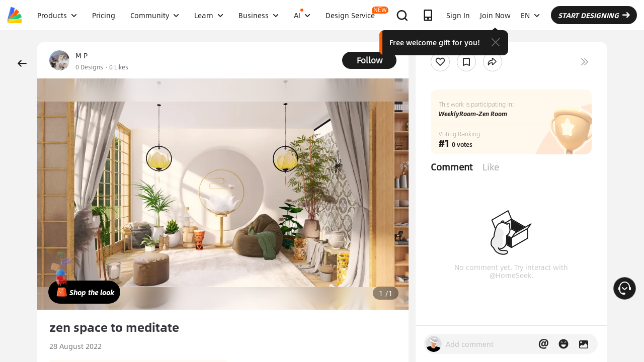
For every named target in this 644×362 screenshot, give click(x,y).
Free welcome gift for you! (435, 42)
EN (530, 15)
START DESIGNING (594, 15)
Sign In (458, 15)
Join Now (495, 15)
